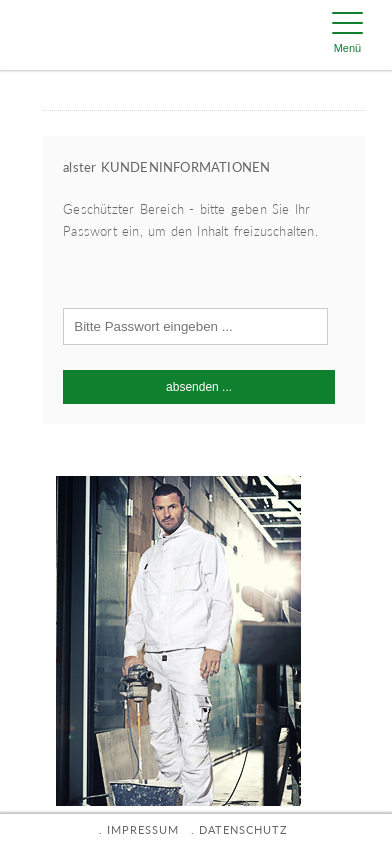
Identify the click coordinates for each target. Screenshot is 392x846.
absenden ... (199, 387)
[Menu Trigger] (347, 35)
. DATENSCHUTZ (239, 829)
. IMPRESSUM (139, 829)
